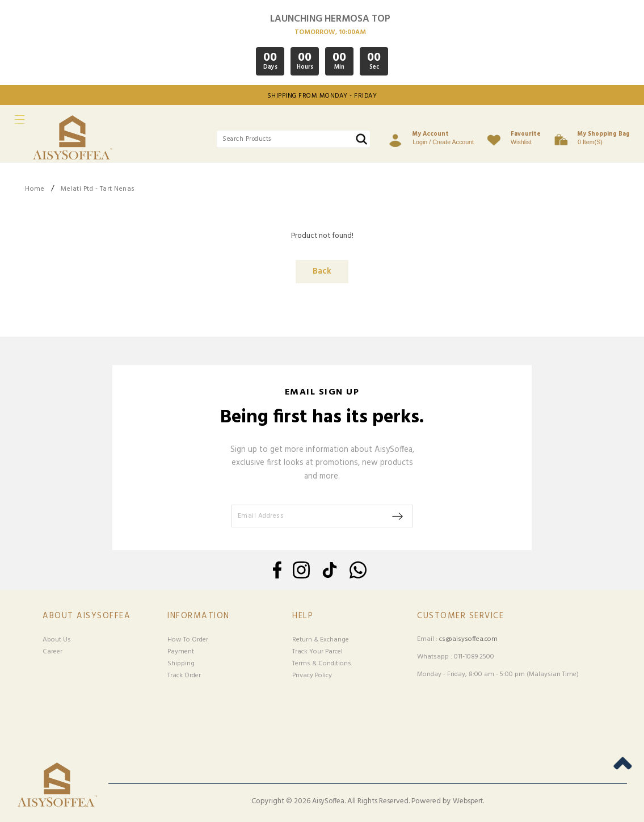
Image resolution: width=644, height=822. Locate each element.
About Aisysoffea (87, 616)
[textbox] (293, 139)
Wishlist (526, 137)
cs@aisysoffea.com (468, 639)
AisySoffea (328, 802)
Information (199, 616)
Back (322, 272)
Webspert (468, 802)
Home (35, 189)
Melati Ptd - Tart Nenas (98, 189)
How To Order (188, 640)
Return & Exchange (321, 640)
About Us (57, 640)
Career (52, 652)
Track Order (184, 676)
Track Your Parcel (317, 652)
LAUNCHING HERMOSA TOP (330, 19)
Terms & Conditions (322, 664)
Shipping (181, 664)
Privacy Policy (312, 676)
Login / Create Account (443, 137)
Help (303, 616)
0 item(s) (604, 137)
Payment (181, 652)
